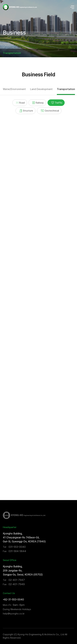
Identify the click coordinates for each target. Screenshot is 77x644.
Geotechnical (50, 111)
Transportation (12, 53)
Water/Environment (14, 89)
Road (20, 103)
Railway (38, 103)
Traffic (57, 103)
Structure (26, 111)
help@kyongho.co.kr (14, 614)
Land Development (41, 89)
